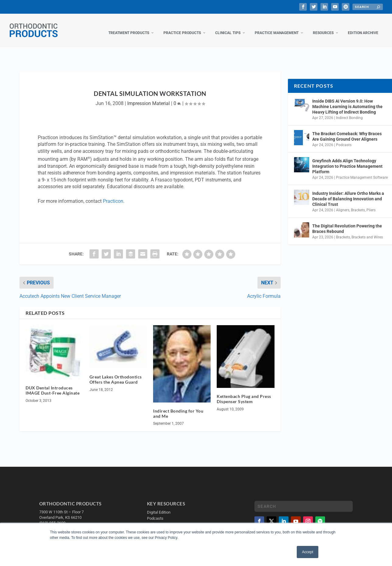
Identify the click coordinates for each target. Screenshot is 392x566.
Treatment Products (129, 27)
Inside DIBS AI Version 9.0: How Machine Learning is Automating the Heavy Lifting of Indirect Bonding (347, 100)
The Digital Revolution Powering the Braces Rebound (347, 223)
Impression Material (149, 97)
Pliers (371, 204)
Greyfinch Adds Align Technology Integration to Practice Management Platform (347, 160)
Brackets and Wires (367, 231)
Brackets (358, 204)
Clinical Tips (228, 27)
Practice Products (182, 27)
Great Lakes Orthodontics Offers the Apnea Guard (116, 373)
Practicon (113, 195)
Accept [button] (308, 552)
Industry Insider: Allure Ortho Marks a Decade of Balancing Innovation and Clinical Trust (348, 193)
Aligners (343, 204)
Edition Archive (363, 27)
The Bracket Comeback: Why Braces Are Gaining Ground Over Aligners (347, 130)
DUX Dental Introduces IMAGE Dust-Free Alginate (52, 384)
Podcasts (344, 139)
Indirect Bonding (349, 112)
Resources (323, 27)
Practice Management (277, 27)
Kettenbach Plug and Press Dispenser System (244, 393)
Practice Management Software (362, 172)
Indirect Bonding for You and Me (178, 407)
